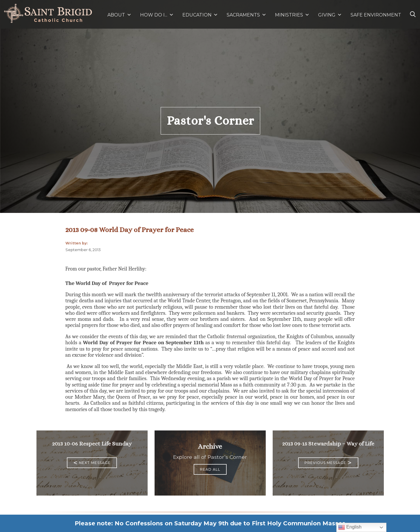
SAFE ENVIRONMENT (376, 15)
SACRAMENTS (246, 15)
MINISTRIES (292, 15)
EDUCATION (200, 15)
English (350, 527)
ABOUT (119, 15)
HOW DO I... (157, 15)
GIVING (327, 15)
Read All (210, 469)
